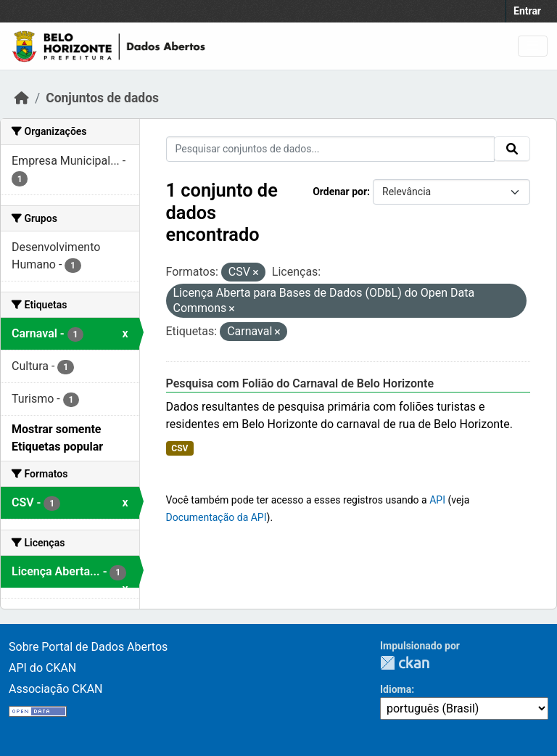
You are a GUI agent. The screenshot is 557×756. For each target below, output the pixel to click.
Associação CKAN (56, 689)
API (437, 500)
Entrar (527, 11)
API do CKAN (42, 668)
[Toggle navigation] (533, 46)
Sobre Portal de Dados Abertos (88, 647)
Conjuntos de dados (102, 98)
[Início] (22, 98)
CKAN (405, 663)
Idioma (396, 689)
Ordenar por (340, 192)
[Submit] (512, 149)
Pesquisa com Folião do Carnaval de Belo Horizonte (300, 383)
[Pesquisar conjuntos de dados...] (331, 149)
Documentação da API (216, 517)
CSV (180, 448)
